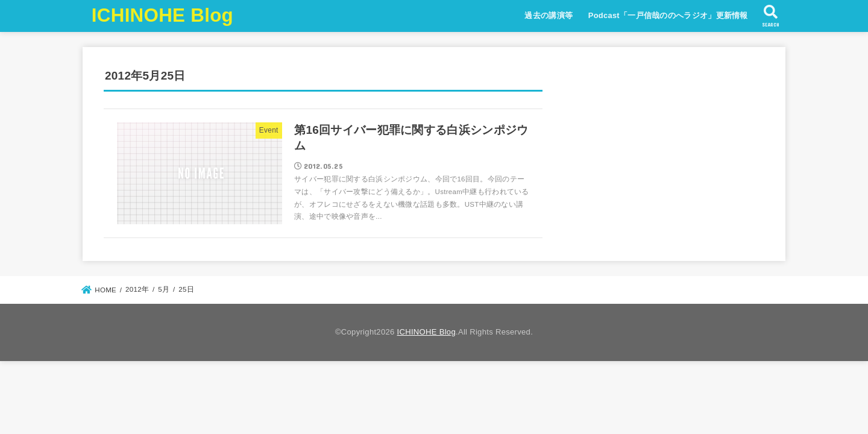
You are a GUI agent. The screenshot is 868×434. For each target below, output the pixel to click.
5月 (164, 289)
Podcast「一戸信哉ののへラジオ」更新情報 (668, 15)
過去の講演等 (549, 15)
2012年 (137, 289)
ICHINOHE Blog (162, 15)
